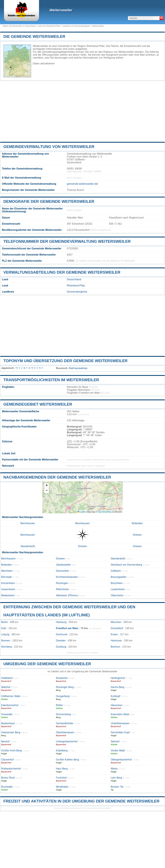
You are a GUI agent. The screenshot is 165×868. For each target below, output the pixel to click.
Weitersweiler (61, 10)
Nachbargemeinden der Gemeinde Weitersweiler (57, 477)
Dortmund (62, 634)
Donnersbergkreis (77, 292)
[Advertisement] (82, 111)
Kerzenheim (8, 583)
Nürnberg (7, 647)
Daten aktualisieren (44, 63)
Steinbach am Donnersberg (126, 565)
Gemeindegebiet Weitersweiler (38, 404)
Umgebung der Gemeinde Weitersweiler (47, 664)
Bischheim (117, 583)
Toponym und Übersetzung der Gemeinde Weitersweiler (65, 361)
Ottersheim (117, 595)
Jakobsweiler (63, 565)
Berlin (4, 622)
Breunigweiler (119, 577)
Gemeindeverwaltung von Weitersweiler (49, 147)
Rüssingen (62, 583)
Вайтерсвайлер (78, 368)
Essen (114, 634)
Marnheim (7, 571)
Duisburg (61, 647)
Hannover (116, 641)
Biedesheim (8, 595)
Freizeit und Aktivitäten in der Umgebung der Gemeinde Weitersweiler (81, 801)
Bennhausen (28, 523)
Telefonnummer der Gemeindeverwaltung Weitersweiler (67, 241)
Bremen (6, 641)
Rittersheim (62, 589)
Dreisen (137, 535)
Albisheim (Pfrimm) (67, 595)
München (116, 622)
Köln (4, 628)
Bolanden (137, 523)
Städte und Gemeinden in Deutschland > (20, 26)
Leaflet (81, 512)
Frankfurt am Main (67, 628)
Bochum (115, 647)
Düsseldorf (117, 628)
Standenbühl (28, 546)
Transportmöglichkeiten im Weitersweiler (51, 380)
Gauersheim (8, 589)
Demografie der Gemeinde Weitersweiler (49, 201)
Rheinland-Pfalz (76, 286)
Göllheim (116, 571)
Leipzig (5, 634)
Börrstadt (6, 577)
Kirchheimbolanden (67, 577)
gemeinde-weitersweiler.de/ (82, 184)
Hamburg (61, 622)
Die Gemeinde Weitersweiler (34, 36)
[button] (47, 486)
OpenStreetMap (104, 512)
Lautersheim (118, 589)
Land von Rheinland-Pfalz (49, 26)
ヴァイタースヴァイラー (29, 368)
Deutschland (74, 279)
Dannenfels (62, 571)
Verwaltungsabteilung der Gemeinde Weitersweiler (62, 272)
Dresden (61, 641)
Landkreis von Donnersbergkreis (76, 26)
